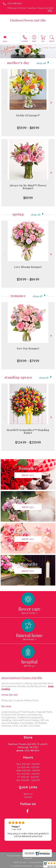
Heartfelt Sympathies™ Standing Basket (28, 431)
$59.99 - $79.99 (28, 361)
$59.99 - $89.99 (28, 128)
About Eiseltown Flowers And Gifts (22, 678)
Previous (4, 103)
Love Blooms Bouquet (28, 267)
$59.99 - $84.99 (28, 279)
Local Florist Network (22, 866)
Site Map (39, 866)
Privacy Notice (36, 862)
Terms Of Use (20, 862)
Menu (5, 41)
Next (52, 103)
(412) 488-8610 (15, 3)
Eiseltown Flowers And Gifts (28, 20)
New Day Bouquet (28, 348)
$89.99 (28, 198)
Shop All (41, 63)
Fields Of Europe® (28, 115)
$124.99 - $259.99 (28, 442)
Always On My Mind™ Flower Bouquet (28, 187)
